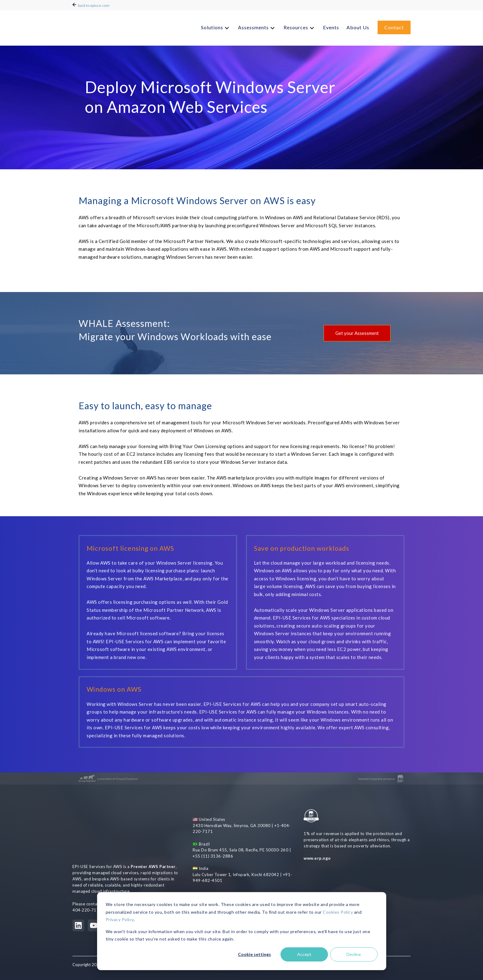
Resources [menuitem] (296, 25)
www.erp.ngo (317, 859)
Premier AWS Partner (153, 833)
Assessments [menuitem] (253, 25)
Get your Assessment (357, 333)
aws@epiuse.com (130, 870)
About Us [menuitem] (358, 25)
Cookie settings (254, 954)
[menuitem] (216, 26)
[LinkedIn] (78, 892)
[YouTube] (94, 892)
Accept (304, 954)
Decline (354, 954)
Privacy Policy (120, 919)
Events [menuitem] (331, 25)
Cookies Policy (338, 912)
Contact (394, 25)
